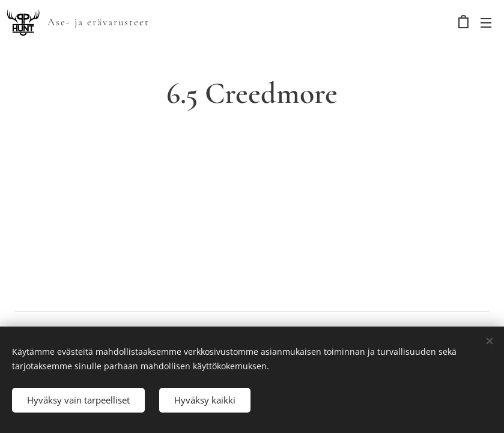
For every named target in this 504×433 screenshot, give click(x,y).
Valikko (486, 23)
